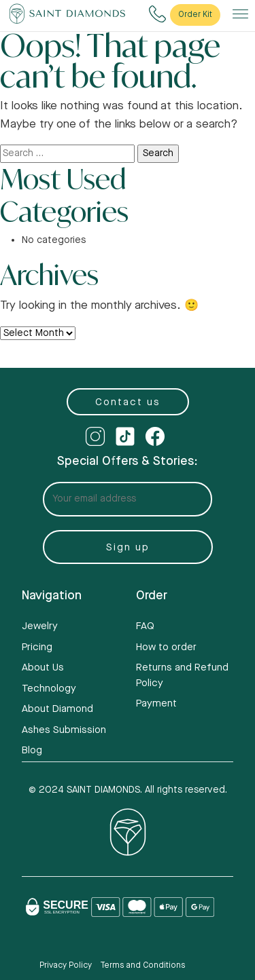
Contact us (128, 402)
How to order (166, 647)
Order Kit (195, 15)
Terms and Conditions (142, 965)
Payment (156, 703)
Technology (49, 689)
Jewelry (40, 626)
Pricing (37, 647)
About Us (43, 667)
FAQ (145, 626)
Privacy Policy (66, 965)
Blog (32, 750)
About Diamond (57, 709)
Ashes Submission (64, 730)
